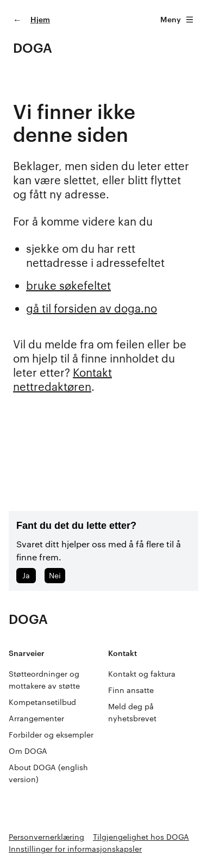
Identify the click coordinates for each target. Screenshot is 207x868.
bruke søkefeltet (68, 285)
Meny (177, 19)
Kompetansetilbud (42, 702)
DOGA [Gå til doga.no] (33, 48)
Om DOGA (28, 751)
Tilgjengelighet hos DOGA (141, 837)
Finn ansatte (131, 690)
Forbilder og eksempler (51, 735)
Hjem (40, 19)
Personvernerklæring (46, 837)
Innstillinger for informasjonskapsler (75, 849)
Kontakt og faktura (142, 674)
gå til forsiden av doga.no (92, 308)
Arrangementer (36, 718)
